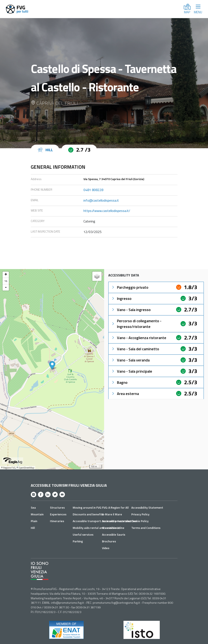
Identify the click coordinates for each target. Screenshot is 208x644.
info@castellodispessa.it (101, 200)
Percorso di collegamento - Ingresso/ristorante (136, 324)
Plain (34, 521)
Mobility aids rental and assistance (96, 528)
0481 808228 (93, 190)
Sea (33, 507)
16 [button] (6, 281)
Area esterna (125, 394)
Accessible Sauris (114, 534)
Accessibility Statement (147, 507)
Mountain (37, 514)
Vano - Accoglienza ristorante (139, 338)
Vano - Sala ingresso (131, 310)
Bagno (119, 382)
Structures (57, 507)
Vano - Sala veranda (130, 360)
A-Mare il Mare (112, 514)
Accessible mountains (117, 521)
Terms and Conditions (146, 528)
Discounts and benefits (88, 514)
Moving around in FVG (87, 507)
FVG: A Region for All (115, 507)
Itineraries (57, 521)
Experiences (58, 514)
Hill (33, 528)
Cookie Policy (140, 521)
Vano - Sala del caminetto (135, 349)
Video (106, 548)
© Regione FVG (8, 468)
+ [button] (6, 275)
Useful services (83, 534)
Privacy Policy (140, 514)
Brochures (109, 541)
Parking (78, 541)
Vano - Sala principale (132, 371)
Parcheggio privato (130, 287)
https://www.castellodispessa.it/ (107, 211)
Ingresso (121, 298)
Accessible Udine (113, 528)
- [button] (6, 287)
